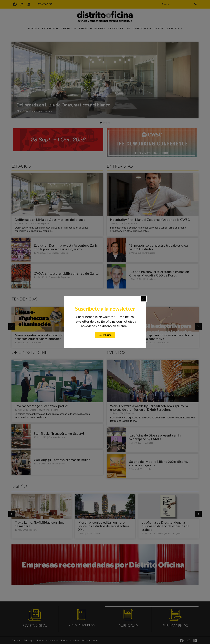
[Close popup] (143, 299)
